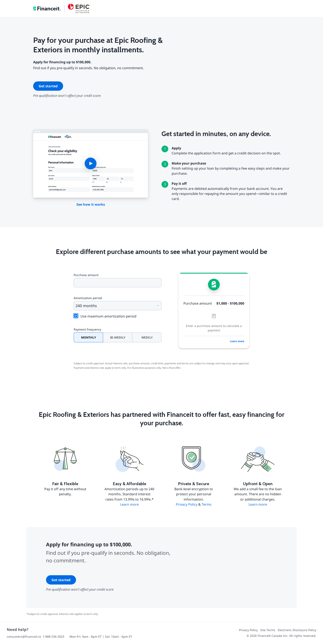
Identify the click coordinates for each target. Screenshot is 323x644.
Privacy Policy (187, 504)
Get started (48, 86)
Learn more (237, 341)
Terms (207, 504)
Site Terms (268, 630)
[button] (91, 164)
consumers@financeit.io (24, 637)
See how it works (91, 204)
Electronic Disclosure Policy (297, 630)
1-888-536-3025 (54, 637)
